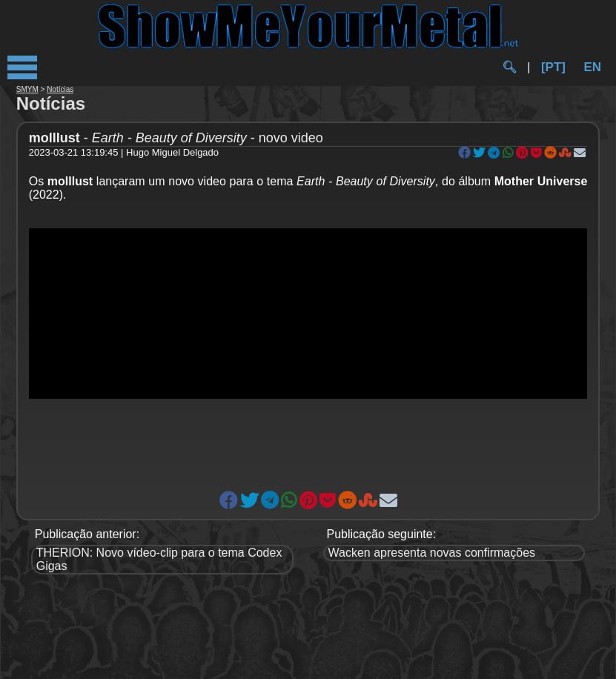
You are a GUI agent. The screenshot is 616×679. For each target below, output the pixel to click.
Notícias (60, 89)
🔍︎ (509, 67)
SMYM (27, 89)
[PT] (553, 67)
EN (592, 67)
